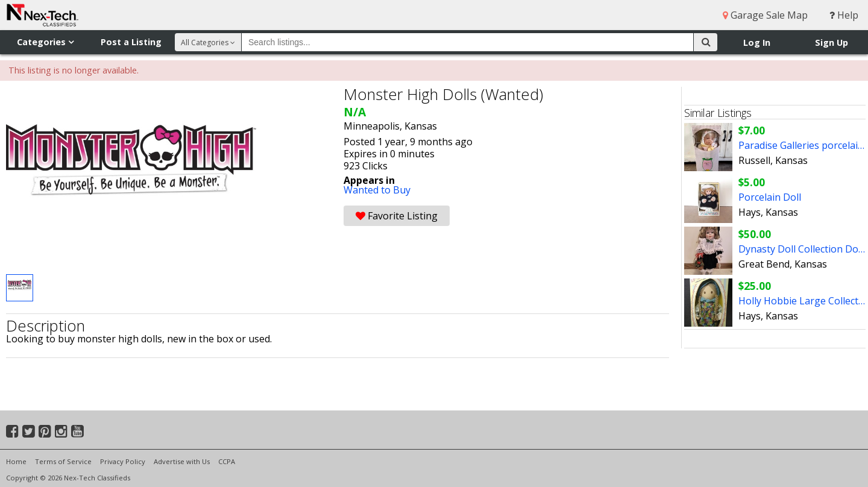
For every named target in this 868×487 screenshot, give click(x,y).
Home (16, 461)
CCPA (227, 461)
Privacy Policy (123, 461)
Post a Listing (131, 42)
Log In (757, 42)
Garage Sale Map (765, 15)
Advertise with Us (182, 461)
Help (844, 15)
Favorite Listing (397, 216)
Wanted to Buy (377, 190)
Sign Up (832, 42)
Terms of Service (63, 461)
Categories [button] (45, 42)
